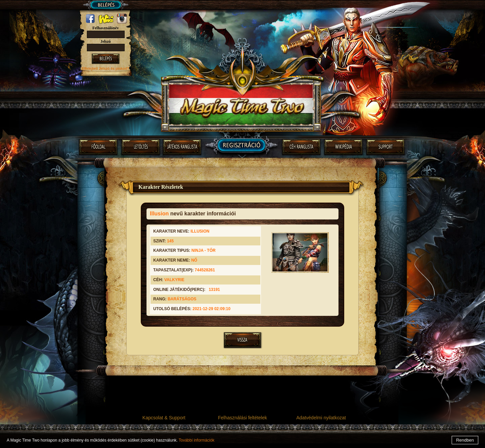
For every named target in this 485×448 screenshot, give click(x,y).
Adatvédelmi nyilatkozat (321, 418)
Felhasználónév (106, 28)
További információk (197, 440)
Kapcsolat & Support (164, 418)
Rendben (465, 440)
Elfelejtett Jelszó (96, 68)
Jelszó (106, 41)
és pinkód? (120, 68)
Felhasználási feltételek (243, 418)
